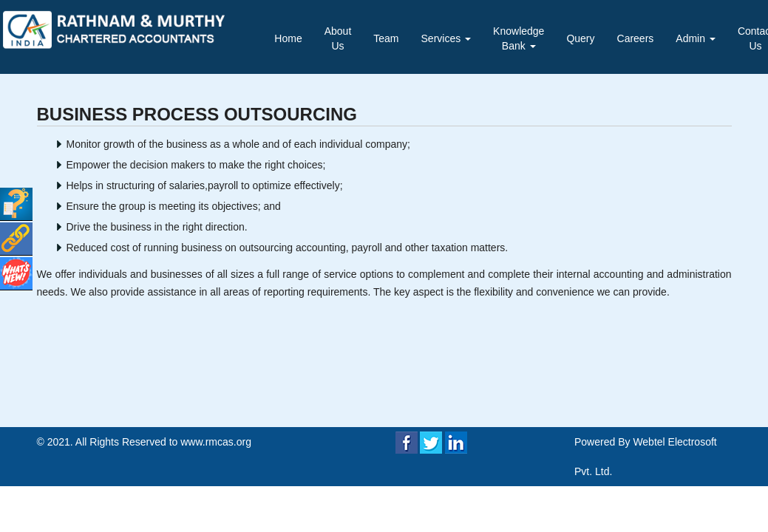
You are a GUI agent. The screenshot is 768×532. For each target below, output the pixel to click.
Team (386, 38)
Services (446, 38)
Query (580, 38)
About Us (338, 38)
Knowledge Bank (519, 38)
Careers (636, 38)
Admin (696, 38)
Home (288, 38)
